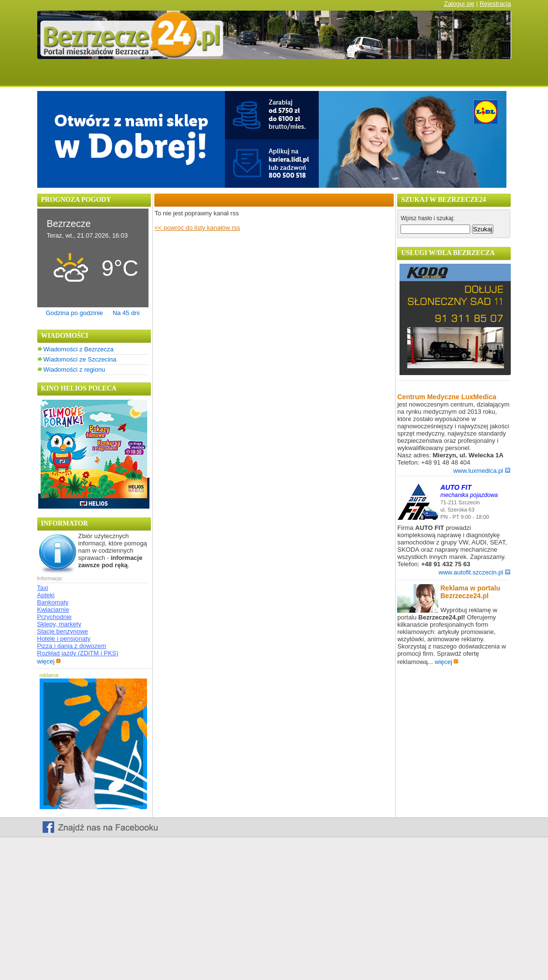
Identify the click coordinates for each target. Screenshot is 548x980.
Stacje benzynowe (63, 631)
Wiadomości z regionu (74, 369)
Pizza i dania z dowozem (72, 646)
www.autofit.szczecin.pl (475, 572)
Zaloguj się (459, 4)
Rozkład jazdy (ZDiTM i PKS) (78, 653)
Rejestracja (495, 4)
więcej (49, 661)
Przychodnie (55, 617)
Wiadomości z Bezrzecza (79, 349)
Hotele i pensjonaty (64, 639)
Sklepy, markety (59, 624)
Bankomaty (53, 602)
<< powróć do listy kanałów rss (197, 228)
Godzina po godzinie (74, 313)
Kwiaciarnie (53, 610)
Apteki (46, 595)
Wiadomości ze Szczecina (80, 359)
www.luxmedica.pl (482, 471)
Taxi (43, 588)
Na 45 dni (126, 313)
